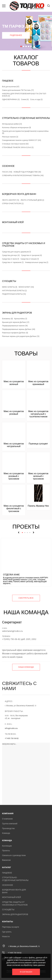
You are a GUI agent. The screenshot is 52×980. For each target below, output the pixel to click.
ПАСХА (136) (7, 172)
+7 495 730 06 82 (12, 738)
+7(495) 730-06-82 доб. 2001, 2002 (19, 639)
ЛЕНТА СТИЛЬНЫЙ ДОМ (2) (32, 200)
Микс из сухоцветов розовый (14, 413)
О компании (7, 819)
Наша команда (26, 667)
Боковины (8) (7, 319)
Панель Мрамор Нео (38, 506)
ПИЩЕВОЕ (8, 81)
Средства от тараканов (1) (13, 263)
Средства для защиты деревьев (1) (17, 252)
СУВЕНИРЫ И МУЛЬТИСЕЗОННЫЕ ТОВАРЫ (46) (23, 176)
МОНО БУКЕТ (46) (26, 287)
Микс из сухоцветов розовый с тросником (14, 476)
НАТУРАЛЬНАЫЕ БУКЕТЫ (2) (14, 291)
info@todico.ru (11, 728)
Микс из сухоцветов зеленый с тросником (38, 476)
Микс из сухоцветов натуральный (14, 445)
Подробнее (16, 35)
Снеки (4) (25, 100)
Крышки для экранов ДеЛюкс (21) (16, 322)
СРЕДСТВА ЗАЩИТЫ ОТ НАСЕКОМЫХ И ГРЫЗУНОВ (24, 245)
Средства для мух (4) (11, 256)
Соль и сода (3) (36, 100)
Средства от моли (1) (11, 259)
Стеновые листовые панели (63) (15, 144)
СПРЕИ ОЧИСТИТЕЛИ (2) (13, 204)
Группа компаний (10, 824)
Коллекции (7, 846)
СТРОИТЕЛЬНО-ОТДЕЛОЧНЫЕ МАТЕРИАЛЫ (26, 118)
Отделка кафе (11, 575)
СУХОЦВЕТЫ (9, 281)
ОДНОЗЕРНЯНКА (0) (11, 100)
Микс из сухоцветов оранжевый (38, 383)
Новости (6, 937)
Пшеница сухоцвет (38, 444)
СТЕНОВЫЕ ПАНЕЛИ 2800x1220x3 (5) (18, 148)
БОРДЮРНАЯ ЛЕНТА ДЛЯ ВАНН (19, 194)
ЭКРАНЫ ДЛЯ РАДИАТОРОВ (17, 313)
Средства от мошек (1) (30, 259)
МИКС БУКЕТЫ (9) (10, 287)
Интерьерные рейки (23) (12, 124)
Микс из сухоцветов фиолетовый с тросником (14, 509)
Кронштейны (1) (21, 319)
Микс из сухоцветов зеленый (14, 383)
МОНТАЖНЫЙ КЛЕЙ (13, 222)
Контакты (7, 922)
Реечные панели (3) (10, 137)
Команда (6, 833)
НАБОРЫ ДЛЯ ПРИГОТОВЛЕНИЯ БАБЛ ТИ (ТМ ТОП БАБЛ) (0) (24, 95)
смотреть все (26, 598)
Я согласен (26, 972)
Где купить (7, 932)
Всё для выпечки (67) (11, 87)
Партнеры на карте (11, 927)
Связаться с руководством (14, 855)
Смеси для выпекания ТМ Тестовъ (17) (18, 90)
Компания (8, 814)
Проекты (6, 851)
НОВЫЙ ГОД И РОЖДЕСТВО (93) (27, 172)
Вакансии (6, 860)
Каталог (7, 867)
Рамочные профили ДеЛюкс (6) (15, 333)
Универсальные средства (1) (37, 263)
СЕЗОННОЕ (8, 166)
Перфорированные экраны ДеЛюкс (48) (19, 329)
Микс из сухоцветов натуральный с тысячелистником (38, 414)
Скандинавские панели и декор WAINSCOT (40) (22, 140)
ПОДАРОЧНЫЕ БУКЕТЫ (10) (14, 294)
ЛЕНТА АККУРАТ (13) (11, 200)
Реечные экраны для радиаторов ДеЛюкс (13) (21, 336)
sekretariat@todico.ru (12, 631)
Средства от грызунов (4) (31, 256)
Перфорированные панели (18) (15, 326)
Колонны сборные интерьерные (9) (17, 128)
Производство (8, 828)
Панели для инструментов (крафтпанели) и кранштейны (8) (25, 132)
